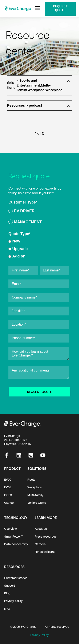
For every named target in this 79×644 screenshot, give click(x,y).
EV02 (8, 480)
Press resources (46, 537)
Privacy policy (13, 601)
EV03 (8, 487)
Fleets (31, 480)
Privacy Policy (39, 635)
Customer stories (16, 578)
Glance (9, 503)
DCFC (8, 495)
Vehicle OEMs (37, 503)
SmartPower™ (14, 537)
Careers (40, 544)
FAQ (7, 609)
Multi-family (35, 495)
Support (10, 586)
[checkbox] (39, 217)
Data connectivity (16, 544)
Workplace (35, 487)
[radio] (39, 212)
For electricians (45, 552)
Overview (11, 529)
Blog (7, 593)
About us (41, 529)
